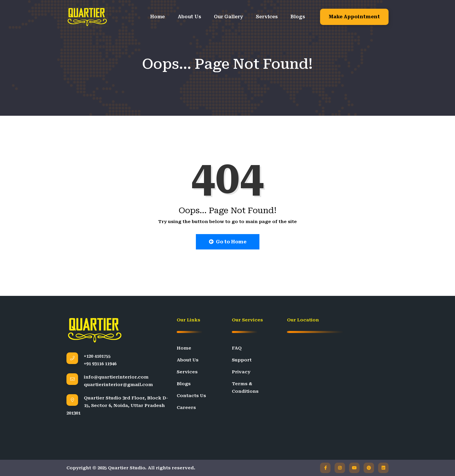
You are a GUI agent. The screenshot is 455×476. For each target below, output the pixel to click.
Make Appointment (354, 17)
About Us (189, 17)
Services (267, 17)
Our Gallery (229, 17)
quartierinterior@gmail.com (118, 385)
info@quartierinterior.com (116, 377)
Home (157, 17)
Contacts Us (191, 396)
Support (242, 360)
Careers (186, 408)
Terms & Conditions (245, 388)
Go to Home (228, 242)
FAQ (237, 348)
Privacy (241, 372)
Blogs (298, 17)
